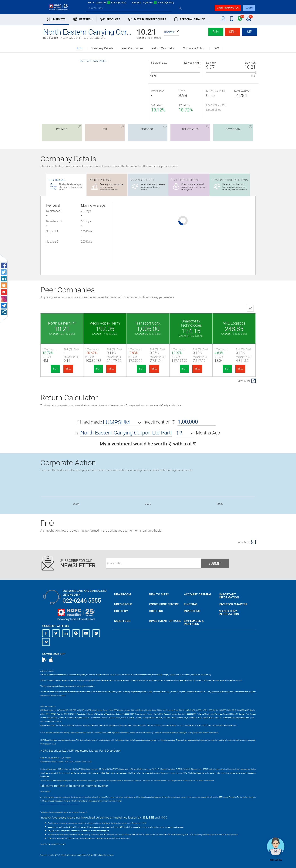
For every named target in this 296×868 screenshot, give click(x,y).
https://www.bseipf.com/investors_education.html (59, 805)
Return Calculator (163, 48)
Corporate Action (194, 48)
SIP (249, 32)
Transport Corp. (148, 323)
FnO (216, 48)
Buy (216, 32)
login (249, 8)
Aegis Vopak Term (105, 323)
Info (80, 48)
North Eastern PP (62, 323)
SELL (68, 369)
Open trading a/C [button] (228, 8)
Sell (233, 32)
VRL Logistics (234, 323)
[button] (172, 32)
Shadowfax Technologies (191, 323)
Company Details (102, 48)
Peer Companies (132, 48)
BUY (55, 369)
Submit (215, 563)
